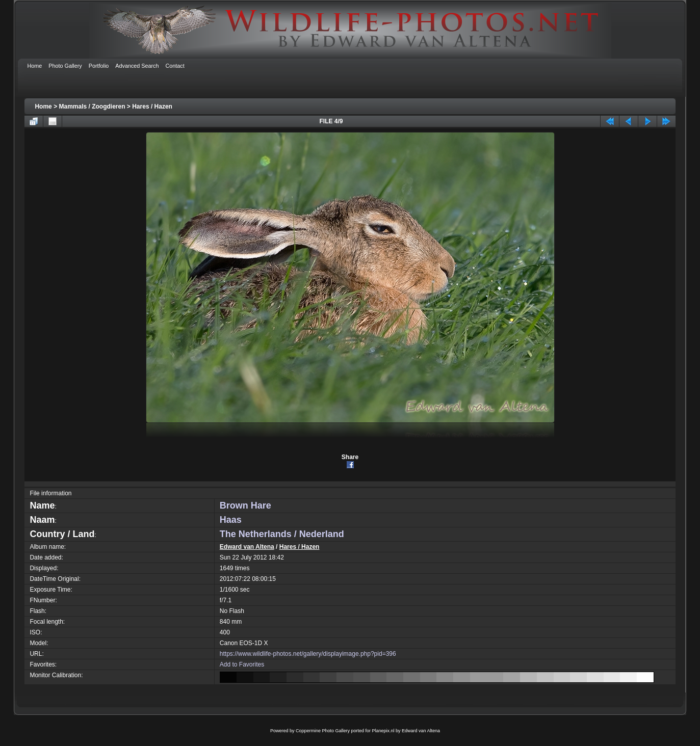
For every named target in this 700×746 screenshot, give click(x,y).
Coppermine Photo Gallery (323, 731)
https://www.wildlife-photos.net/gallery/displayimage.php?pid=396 (308, 654)
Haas (231, 520)
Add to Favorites (242, 664)
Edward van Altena (247, 547)
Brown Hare (245, 505)
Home (43, 106)
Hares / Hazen (152, 106)
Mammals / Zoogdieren (92, 106)
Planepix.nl (383, 731)
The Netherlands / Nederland (282, 534)
